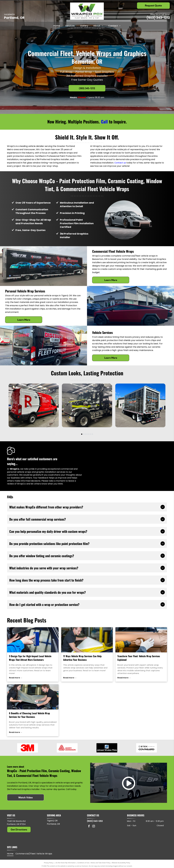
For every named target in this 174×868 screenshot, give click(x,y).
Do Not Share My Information (66, 866)
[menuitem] (57, 26)
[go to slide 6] (92, 434)
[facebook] (89, 830)
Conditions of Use (83, 866)
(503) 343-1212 (158, 18)
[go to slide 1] (82, 434)
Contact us (120, 163)
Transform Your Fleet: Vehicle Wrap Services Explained (139, 658)
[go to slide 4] (88, 434)
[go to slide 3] (86, 434)
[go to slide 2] (84, 434)
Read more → (16, 678)
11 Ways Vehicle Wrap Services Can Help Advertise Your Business (82, 658)
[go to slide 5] (90, 434)
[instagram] (94, 830)
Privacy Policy (48, 866)
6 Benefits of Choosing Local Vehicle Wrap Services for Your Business (29, 715)
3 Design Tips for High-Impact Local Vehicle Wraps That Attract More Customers (30, 658)
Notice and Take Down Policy (101, 866)
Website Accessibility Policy (121, 866)
